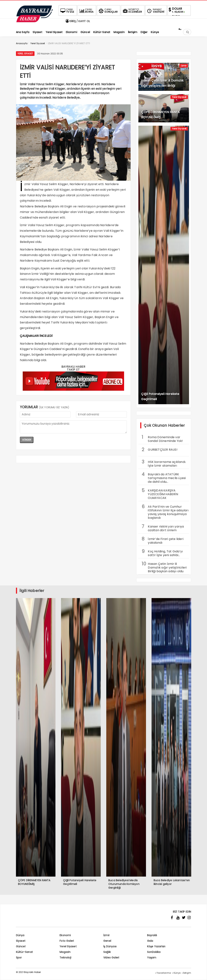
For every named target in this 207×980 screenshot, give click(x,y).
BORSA (86, 11)
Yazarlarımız (164, 973)
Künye (177, 973)
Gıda (150, 941)
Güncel (21, 946)
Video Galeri (111, 958)
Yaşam (152, 958)
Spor (19, 958)
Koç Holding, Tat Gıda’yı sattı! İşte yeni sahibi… (162, 553)
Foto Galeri (67, 941)
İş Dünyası (110, 946)
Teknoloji (65, 958)
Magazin (65, 952)
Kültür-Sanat (24, 952)
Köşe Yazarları (156, 946)
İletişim (187, 973)
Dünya (20, 935)
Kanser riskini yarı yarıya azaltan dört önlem (163, 528)
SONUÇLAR (108, 11)
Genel (107, 941)
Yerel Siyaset (25, 54)
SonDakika (154, 952)
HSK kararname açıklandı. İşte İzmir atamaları (164, 463)
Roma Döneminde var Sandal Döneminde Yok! (162, 439)
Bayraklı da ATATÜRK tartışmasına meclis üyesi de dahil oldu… (164, 478)
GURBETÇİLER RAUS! (160, 450)
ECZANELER (132, 11)
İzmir (184, 66)
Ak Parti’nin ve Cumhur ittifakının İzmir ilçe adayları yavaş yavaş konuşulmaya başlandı (165, 512)
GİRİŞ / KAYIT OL (78, 21)
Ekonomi (65, 935)
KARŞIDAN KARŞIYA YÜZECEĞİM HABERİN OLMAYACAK (160, 494)
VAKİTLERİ (155, 11)
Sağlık (107, 952)
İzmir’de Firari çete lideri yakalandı (162, 540)
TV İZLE (67, 11)
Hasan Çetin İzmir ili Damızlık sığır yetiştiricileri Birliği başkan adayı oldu (164, 567)
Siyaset (21, 941)
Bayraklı (152, 935)
